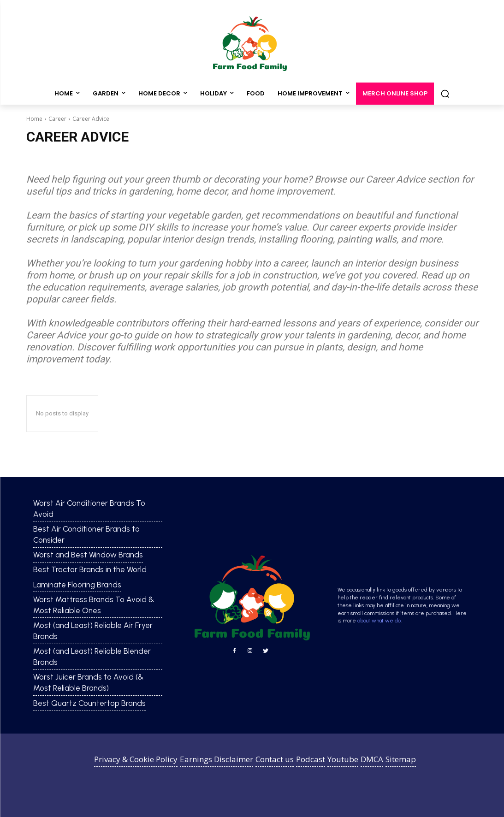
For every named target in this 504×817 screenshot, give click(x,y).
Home (34, 119)
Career (57, 119)
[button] (445, 94)
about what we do (379, 621)
